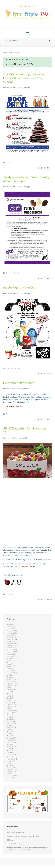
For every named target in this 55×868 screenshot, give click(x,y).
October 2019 (11, 688)
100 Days (10, 840)
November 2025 (12, 633)
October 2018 (11, 709)
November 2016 (12, 742)
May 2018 (10, 715)
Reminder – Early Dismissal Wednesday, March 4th (23, 836)
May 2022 (10, 663)
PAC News (9, 163)
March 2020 (11, 677)
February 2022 (11, 665)
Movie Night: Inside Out (20, 288)
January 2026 (11, 629)
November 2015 (12, 755)
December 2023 (12, 650)
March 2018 (10, 719)
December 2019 (12, 683)
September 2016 (12, 746)
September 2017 (12, 728)
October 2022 (11, 658)
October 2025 (11, 635)
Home (5, 53)
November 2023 (12, 652)
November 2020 (12, 673)
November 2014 (12, 772)
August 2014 (11, 778)
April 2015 (10, 763)
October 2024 (11, 642)
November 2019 (12, 686)
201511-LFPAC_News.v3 (13, 406)
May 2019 (10, 694)
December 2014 (12, 769)
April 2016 (10, 753)
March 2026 (10, 625)
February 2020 (11, 679)
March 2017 (10, 736)
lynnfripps (27, 88)
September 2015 (12, 759)
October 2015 (11, 757)
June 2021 (10, 669)
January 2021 (11, 671)
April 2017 (10, 734)
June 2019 (10, 692)
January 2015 (11, 767)
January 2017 (11, 738)
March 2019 (10, 698)
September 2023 (12, 656)
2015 (10, 53)
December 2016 (12, 740)
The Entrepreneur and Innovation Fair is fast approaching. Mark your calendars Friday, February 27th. (27, 849)
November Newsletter (19, 383)
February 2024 (11, 648)
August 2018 (11, 713)
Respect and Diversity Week (15, 844)
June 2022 (10, 660)
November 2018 (12, 707)
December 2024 (12, 639)
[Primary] (27, 33)
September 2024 (12, 644)
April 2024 (10, 646)
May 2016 (10, 751)
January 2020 (11, 681)
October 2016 (11, 744)
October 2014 (11, 774)
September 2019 (12, 690)
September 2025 (12, 637)
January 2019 (11, 702)
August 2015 (11, 761)
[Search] (27, 41)
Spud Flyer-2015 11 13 (26, 566)
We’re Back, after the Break (15, 832)
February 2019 (11, 700)
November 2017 (12, 723)
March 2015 (10, 765)
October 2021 (11, 667)
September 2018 (12, 711)
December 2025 (12, 631)
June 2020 (10, 675)
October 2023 (11, 654)
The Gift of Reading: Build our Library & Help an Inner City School (24, 78)
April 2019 (10, 696)
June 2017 (10, 730)
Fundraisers (10, 273)
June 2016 (10, 748)
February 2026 (11, 627)
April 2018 (10, 717)
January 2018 (11, 721)
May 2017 (10, 732)
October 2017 (11, 725)
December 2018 (12, 704)
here (27, 564)
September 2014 (12, 776)
